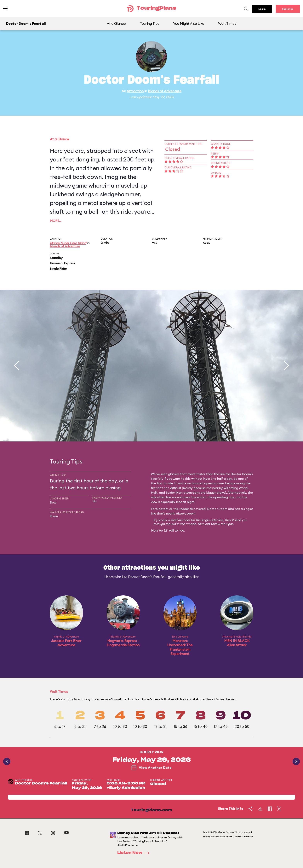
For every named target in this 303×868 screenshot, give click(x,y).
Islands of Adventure (165, 91)
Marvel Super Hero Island (68, 243)
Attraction (135, 91)
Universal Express (62, 263)
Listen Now (134, 853)
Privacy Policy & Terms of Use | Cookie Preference (228, 836)
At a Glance (116, 23)
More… (56, 221)
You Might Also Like (189, 23)
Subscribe (288, 9)
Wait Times (227, 23)
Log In (262, 9)
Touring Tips (149, 23)
